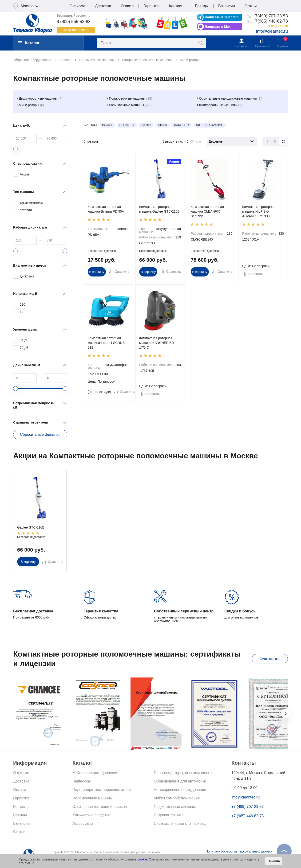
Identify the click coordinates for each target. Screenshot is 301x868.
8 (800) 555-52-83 (74, 22)
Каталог (29, 43)
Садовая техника (169, 815)
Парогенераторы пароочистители (102, 790)
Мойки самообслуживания (177, 798)
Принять (274, 861)
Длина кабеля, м (27, 365)
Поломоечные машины (93, 798)
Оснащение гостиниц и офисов (100, 807)
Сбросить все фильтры (40, 434)
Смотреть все (270, 659)
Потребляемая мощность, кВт (34, 405)
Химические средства (91, 815)
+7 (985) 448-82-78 (248, 816)
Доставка (103, 6)
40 (187, 141)
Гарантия (151, 6)
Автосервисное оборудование (180, 790)
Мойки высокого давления (95, 773)
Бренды (202, 6)
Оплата (127, 6)
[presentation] (285, 714)
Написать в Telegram (222, 17)
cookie (142, 859)
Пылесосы (82, 781)
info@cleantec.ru (272, 31)
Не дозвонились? (76, 30)
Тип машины (24, 192)
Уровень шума (25, 329)
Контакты (177, 6)
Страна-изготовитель (31, 422)
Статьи (251, 6)
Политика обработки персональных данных (239, 851)
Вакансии (227, 6)
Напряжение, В (25, 294)
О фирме (77, 6)
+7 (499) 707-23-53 (248, 807)
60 (192, 141)
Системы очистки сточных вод (180, 823)
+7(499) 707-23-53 (270, 16)
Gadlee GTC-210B (31, 527)
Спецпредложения (28, 163)
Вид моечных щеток (30, 265)
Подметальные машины (175, 807)
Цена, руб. (22, 125)
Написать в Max (218, 27)
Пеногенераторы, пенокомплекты (183, 773)
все (198, 141)
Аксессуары (83, 823)
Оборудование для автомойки (180, 781)
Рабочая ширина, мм (30, 227)
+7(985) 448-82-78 (270, 21)
